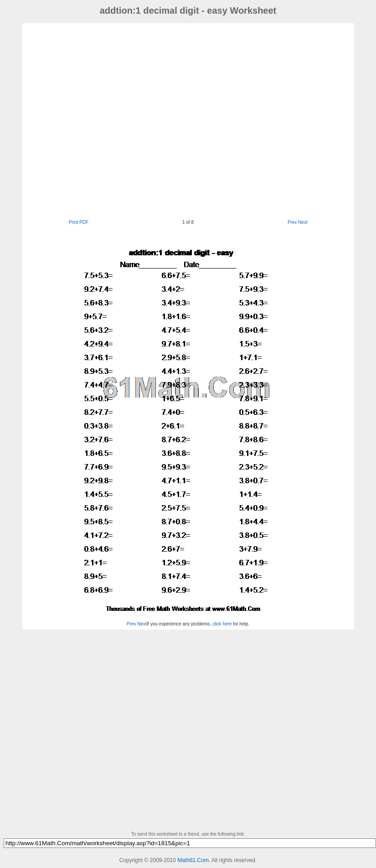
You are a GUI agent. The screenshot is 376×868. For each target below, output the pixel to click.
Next (303, 222)
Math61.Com (193, 860)
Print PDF (79, 222)
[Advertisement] (116, 120)
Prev (292, 222)
